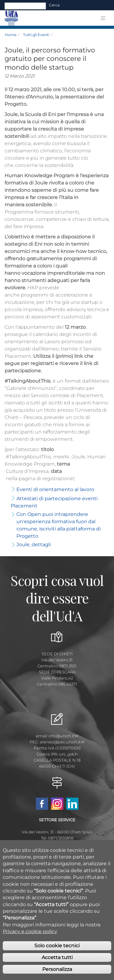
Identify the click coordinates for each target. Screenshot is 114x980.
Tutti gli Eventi (36, 35)
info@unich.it (63, 736)
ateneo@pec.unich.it (62, 742)
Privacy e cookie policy (30, 935)
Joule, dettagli (34, 545)
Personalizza (57, 973)
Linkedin (72, 804)
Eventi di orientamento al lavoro (55, 489)
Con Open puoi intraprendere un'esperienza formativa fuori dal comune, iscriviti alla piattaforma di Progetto (59, 525)
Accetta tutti (57, 961)
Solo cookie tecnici (57, 949)
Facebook (42, 804)
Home (11, 35)
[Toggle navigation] (104, 5)
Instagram (57, 804)
